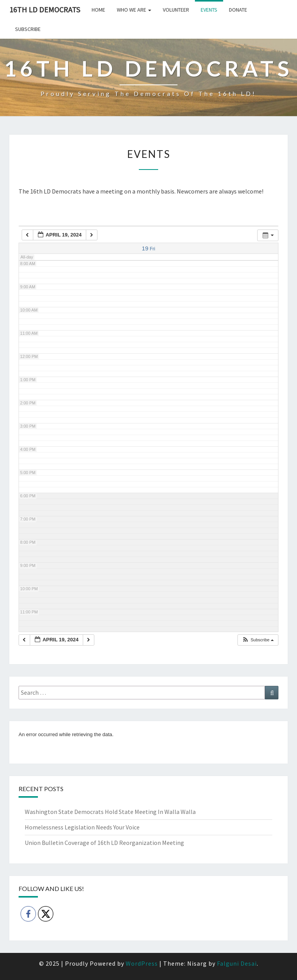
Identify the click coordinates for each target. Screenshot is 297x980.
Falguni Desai (237, 963)
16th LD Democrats (45, 9)
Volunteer (176, 10)
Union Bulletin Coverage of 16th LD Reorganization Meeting (104, 843)
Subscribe (28, 29)
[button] (258, 640)
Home (98, 10)
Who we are (134, 10)
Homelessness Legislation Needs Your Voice (82, 827)
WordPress (142, 963)
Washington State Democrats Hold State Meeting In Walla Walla (110, 812)
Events (209, 10)
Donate (238, 10)
